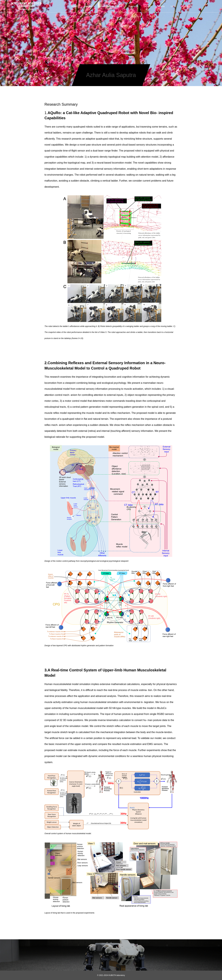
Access (161, 6)
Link (173, 6)
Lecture (148, 6)
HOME (75, 6)
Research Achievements (110, 6)
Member (88, 6)
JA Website (187, 6)
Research (133, 6)
